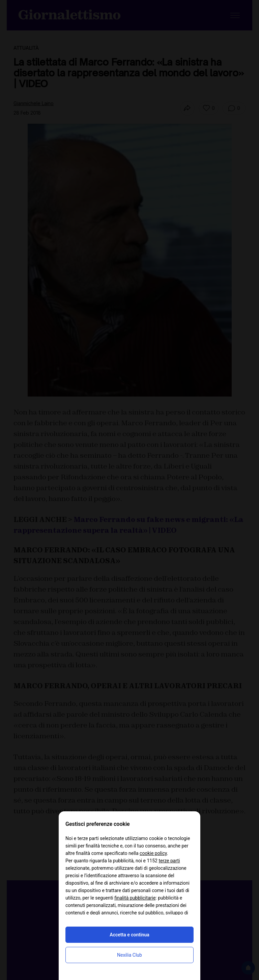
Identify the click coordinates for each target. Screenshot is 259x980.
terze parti (169, 861)
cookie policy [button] (153, 853)
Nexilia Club (129, 955)
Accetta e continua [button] (129, 935)
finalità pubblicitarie (135, 898)
